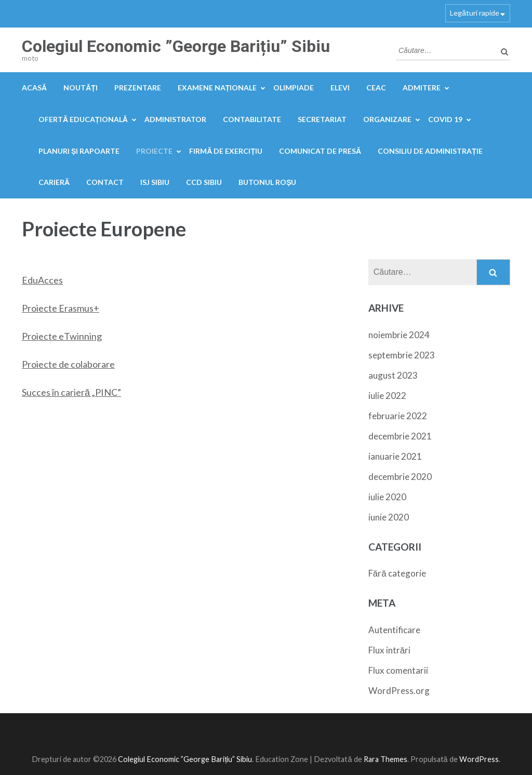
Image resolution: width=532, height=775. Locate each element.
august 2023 (393, 375)
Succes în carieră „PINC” (71, 392)
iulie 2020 (387, 497)
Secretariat (322, 119)
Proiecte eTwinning (62, 336)
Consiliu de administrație (430, 151)
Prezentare (138, 88)
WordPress (479, 759)
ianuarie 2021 (395, 456)
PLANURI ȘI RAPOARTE (79, 151)
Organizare (387, 119)
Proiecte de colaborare (68, 364)
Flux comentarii (398, 670)
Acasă (34, 88)
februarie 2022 (398, 416)
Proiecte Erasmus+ (61, 308)
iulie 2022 (387, 396)
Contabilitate (252, 119)
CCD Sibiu (204, 182)
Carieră (54, 182)
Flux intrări (389, 650)
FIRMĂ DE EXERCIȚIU (226, 151)
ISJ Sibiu (155, 182)
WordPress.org (399, 691)
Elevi (340, 88)
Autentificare (394, 630)
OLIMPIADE (294, 88)
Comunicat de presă (320, 151)
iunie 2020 (389, 517)
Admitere (422, 88)
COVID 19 (445, 119)
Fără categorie (397, 573)
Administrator (175, 119)
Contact (105, 182)
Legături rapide (475, 13)
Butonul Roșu (267, 182)
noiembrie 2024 (399, 335)
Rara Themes (385, 759)
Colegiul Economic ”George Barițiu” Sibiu (176, 46)
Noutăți (81, 88)
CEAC (376, 88)
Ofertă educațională (83, 119)
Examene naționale (217, 88)
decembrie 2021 (400, 436)
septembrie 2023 (402, 355)
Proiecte (154, 151)
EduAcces (42, 280)
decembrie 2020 (400, 477)
